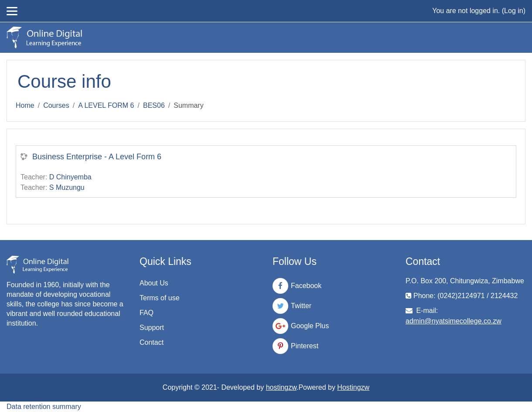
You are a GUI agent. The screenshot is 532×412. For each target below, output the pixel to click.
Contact (152, 342)
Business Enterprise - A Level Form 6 (97, 157)
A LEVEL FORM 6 (106, 105)
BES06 (154, 105)
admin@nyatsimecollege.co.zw (454, 321)
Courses (56, 105)
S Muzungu (67, 187)
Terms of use (160, 298)
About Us (154, 283)
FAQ (147, 313)
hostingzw (281, 387)
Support (152, 328)
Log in (514, 11)
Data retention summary (44, 407)
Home (25, 105)
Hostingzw (353, 387)
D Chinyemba (70, 177)
